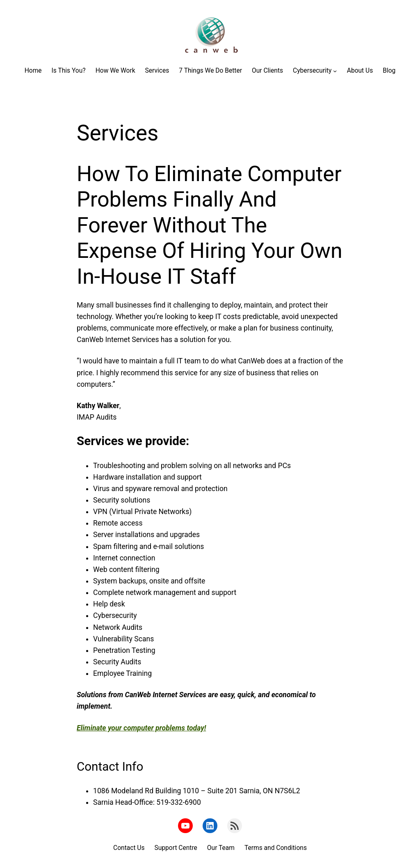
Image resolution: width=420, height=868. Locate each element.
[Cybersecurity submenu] (335, 71)
